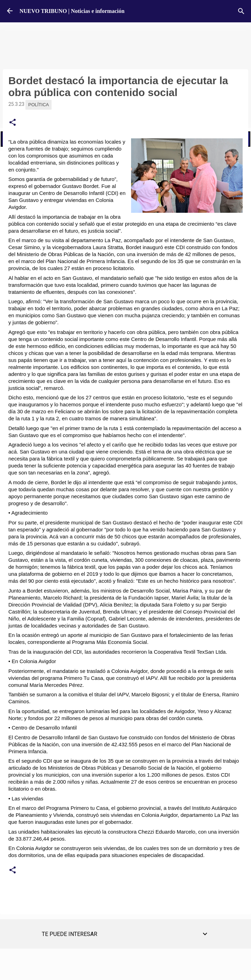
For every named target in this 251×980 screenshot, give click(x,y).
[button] (13, 123)
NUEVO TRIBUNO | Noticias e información (72, 11)
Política (39, 105)
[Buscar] (241, 11)
